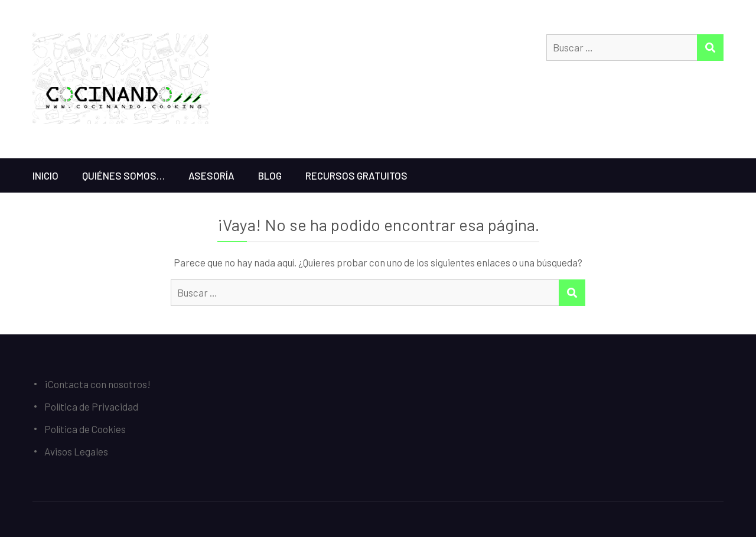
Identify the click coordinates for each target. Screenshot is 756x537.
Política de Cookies (85, 429)
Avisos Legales (76, 451)
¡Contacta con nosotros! (97, 384)
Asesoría (211, 175)
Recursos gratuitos (356, 175)
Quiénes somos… (123, 175)
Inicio (45, 175)
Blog (270, 175)
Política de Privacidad (91, 406)
